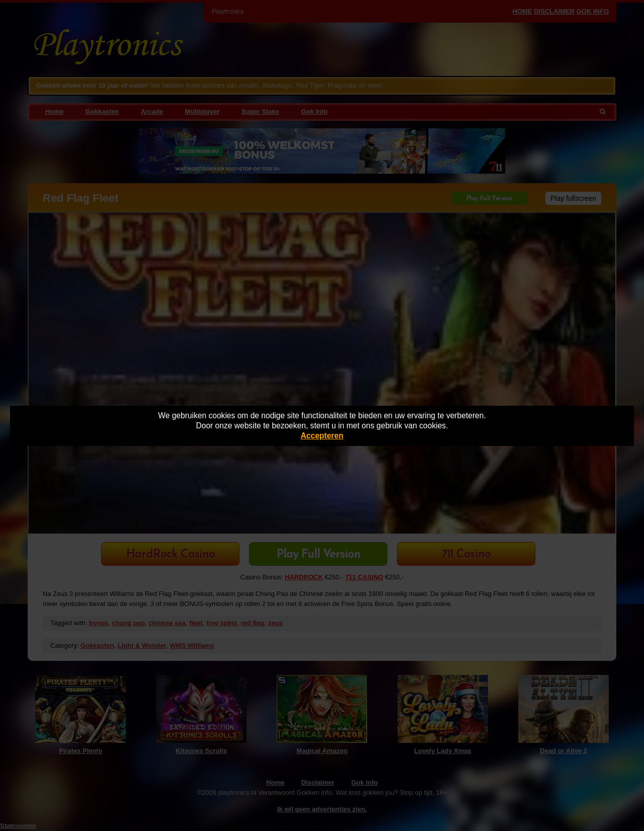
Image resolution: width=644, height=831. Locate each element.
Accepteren (322, 436)
